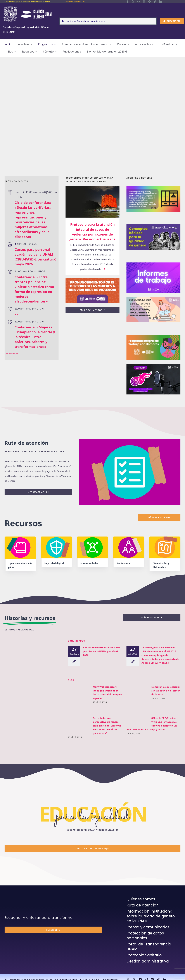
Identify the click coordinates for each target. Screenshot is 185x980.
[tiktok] (155, 2)
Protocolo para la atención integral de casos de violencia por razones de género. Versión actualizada (92, 232)
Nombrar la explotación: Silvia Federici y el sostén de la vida (164, 690)
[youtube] (139, 2)
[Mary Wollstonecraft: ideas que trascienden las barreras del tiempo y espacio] (77, 698)
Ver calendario (12, 354)
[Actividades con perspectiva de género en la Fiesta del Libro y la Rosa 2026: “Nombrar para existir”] (77, 724)
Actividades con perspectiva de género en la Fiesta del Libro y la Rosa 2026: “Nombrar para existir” (105, 725)
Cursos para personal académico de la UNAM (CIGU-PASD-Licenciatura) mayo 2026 (35, 257)
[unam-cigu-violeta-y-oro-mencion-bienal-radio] (33, 643)
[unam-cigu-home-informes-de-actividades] (153, 264)
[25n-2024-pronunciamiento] (92, 279)
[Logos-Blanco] (28, 7)
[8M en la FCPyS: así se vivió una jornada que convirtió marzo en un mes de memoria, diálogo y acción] (136, 721)
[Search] (63, 21)
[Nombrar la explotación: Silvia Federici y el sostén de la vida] (136, 698)
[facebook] (128, 2)
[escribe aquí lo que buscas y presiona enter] (108, 21)
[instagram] (144, 2)
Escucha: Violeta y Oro (75, 2)
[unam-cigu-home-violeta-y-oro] (153, 365)
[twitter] (133, 2)
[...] (103, 269)
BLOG (71, 680)
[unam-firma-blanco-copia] (13, 897)
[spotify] (150, 2)
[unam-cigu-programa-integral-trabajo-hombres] (153, 336)
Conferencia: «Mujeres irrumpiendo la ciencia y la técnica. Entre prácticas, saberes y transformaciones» (35, 337)
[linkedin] (161, 2)
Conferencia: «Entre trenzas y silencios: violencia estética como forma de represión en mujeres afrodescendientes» (34, 289)
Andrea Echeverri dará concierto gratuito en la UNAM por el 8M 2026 (100, 651)
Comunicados (76, 641)
